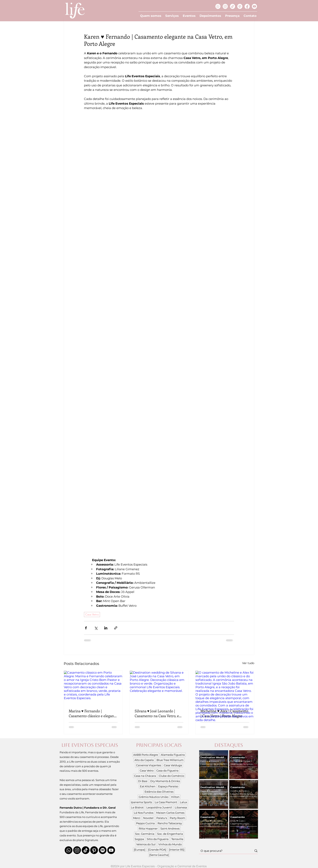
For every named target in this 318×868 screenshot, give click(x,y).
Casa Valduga (173, 765)
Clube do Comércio (171, 776)
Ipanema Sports (141, 802)
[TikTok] (233, 6)
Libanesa (181, 807)
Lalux (184, 802)
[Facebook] (247, 6)
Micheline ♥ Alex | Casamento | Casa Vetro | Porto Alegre (224, 713)
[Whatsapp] (218, 6)
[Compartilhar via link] (116, 628)
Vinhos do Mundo (170, 844)
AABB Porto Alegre (146, 755)
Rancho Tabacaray (170, 823)
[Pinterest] (240, 6)
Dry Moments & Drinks (165, 781)
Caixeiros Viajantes (149, 765)
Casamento (238, 757)
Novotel (148, 818)
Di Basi (143, 781)
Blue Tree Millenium (170, 760)
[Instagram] (225, 6)
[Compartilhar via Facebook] (86, 628)
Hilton (175, 797)
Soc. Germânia (145, 834)
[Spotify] (103, 850)
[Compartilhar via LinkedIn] (106, 628)
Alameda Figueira (173, 755)
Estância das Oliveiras (159, 792)
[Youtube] (254, 6)
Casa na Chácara (145, 776)
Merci (137, 818)
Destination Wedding (214, 757)
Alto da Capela (144, 760)
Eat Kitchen (148, 786)
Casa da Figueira (167, 770)
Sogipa (139, 839)
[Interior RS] (177, 850)
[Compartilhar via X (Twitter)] (96, 628)
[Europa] (140, 850)
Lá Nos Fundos (144, 813)
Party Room (177, 818)
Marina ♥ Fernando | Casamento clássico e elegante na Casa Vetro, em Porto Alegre (93, 713)
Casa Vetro (92, 614)
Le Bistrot (137, 807)
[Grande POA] (157, 850)
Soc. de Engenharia (170, 834)
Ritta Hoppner (148, 828)
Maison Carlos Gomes (170, 813)
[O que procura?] (223, 851)
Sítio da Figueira (158, 839)
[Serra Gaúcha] (159, 855)
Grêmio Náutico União (154, 797)
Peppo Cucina (145, 823)
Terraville (177, 839)
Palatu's (162, 818)
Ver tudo (248, 663)
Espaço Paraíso (168, 786)
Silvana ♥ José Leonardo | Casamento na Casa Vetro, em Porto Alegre (158, 713)
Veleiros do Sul (146, 844)
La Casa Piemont (166, 802)
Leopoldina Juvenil (159, 807)
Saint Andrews (170, 828)
